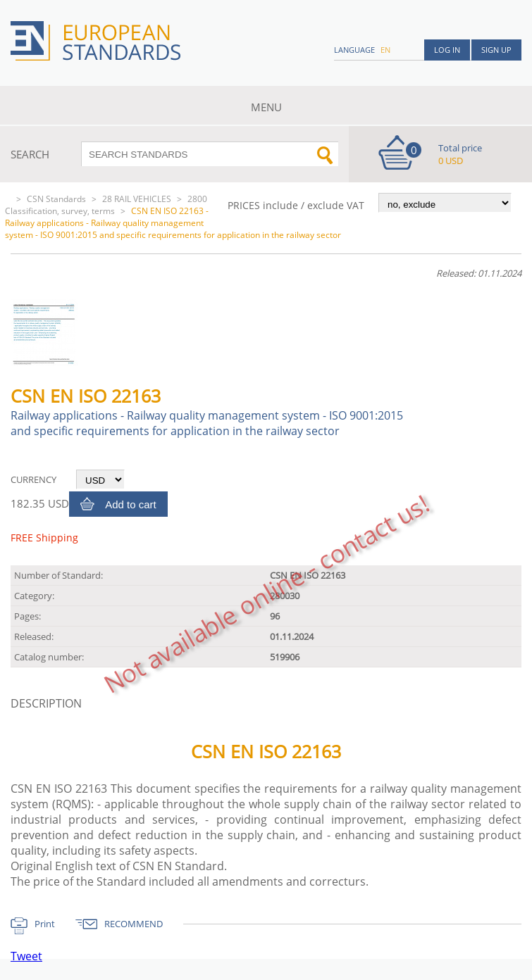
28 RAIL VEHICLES (137, 199)
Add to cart (131, 504)
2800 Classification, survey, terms (106, 205)
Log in (447, 50)
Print (45, 924)
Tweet (26, 956)
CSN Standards (56, 199)
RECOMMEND (134, 924)
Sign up (496, 50)
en (385, 50)
